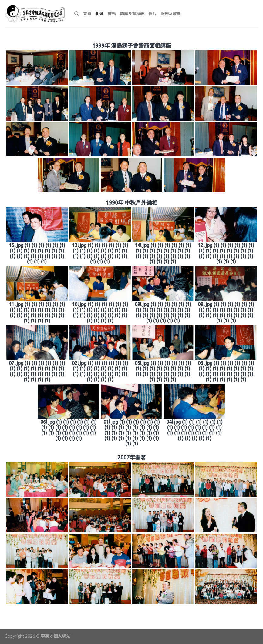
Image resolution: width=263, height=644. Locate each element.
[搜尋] (77, 14)
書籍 (112, 14)
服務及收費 (171, 14)
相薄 (100, 14)
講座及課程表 (132, 14)
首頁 (87, 14)
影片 (152, 14)
